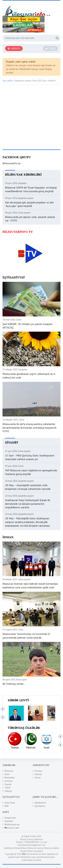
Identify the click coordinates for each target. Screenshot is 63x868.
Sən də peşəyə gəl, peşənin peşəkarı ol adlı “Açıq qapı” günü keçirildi (29, 204)
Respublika (10, 778)
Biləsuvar (9, 771)
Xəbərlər (9, 765)
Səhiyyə (8, 791)
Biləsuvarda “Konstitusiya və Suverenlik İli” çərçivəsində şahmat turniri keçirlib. (27, 636)
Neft (7, 806)
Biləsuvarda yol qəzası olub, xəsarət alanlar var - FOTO (30, 219)
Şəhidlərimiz (40, 803)
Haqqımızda (10, 818)
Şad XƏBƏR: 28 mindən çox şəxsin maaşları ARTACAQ (28, 326)
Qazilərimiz (40, 806)
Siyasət (8, 784)
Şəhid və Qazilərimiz (47, 797)
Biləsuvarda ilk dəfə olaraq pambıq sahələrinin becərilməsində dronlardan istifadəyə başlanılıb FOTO (29, 428)
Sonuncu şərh (12, 828)
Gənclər (38, 774)
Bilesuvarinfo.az (12, 163)
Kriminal (8, 781)
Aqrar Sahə (10, 803)
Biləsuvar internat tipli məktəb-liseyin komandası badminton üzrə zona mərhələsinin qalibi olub (30, 586)
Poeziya (38, 771)
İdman (38, 778)
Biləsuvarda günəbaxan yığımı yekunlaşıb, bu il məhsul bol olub (29, 376)
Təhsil (8, 788)
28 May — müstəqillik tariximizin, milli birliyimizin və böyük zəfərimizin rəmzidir (28, 487)
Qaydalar (9, 821)
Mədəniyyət (41, 765)
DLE (24, 854)
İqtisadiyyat (11, 797)
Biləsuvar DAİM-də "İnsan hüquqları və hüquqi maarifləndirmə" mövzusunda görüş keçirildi (31, 189)
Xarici (7, 774)
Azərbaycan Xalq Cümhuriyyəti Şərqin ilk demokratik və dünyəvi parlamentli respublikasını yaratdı (28, 504)
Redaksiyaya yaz (12, 824)
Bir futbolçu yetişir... (14, 684)
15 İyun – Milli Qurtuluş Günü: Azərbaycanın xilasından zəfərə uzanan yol (30, 457)
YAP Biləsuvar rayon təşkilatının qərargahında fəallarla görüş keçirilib (31, 472)
